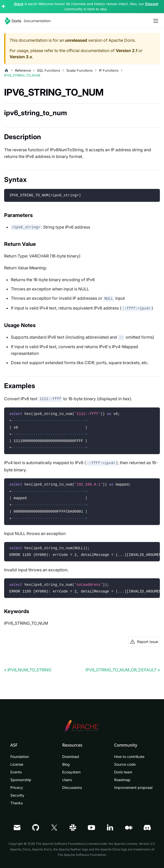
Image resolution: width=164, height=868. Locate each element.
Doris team (123, 772)
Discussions (72, 787)
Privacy (17, 787)
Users (67, 780)
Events (16, 772)
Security (17, 795)
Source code (125, 764)
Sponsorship (21, 780)
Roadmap (122, 780)
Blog (66, 764)
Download (71, 757)
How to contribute (129, 757)
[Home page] (6, 71)
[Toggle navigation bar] (156, 21)
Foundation (20, 757)
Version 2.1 (127, 51)
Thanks (17, 803)
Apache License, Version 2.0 (134, 844)
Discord (152, 4)
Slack (19, 4)
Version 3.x (21, 57)
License (17, 764)
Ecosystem (71, 772)
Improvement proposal (133, 787)
